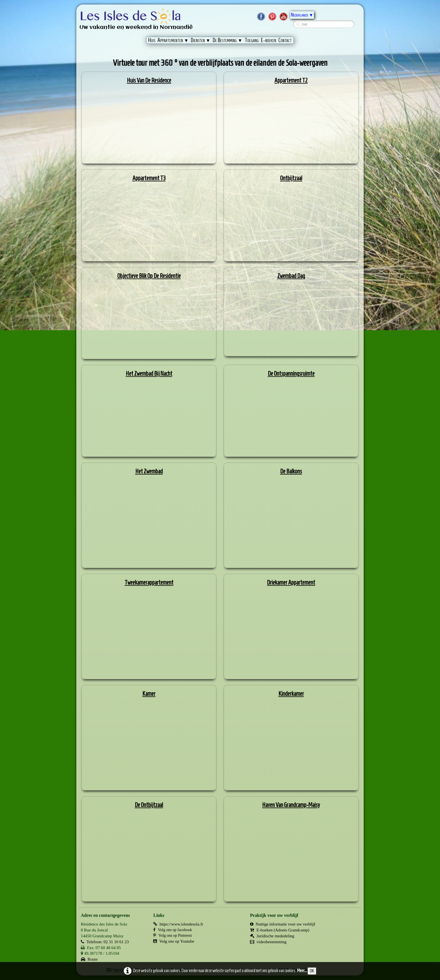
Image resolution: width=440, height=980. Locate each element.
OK (312, 971)
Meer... (302, 971)
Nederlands (302, 15)
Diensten (201, 40)
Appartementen (173, 40)
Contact (285, 40)
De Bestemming (228, 40)
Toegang (252, 40)
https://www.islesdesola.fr (178, 924)
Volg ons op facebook (172, 930)
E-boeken (269, 40)
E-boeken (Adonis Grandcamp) (280, 930)
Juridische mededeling (272, 936)
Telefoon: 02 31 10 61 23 (105, 942)
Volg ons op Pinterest (172, 935)
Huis (152, 40)
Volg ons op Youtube (174, 941)
